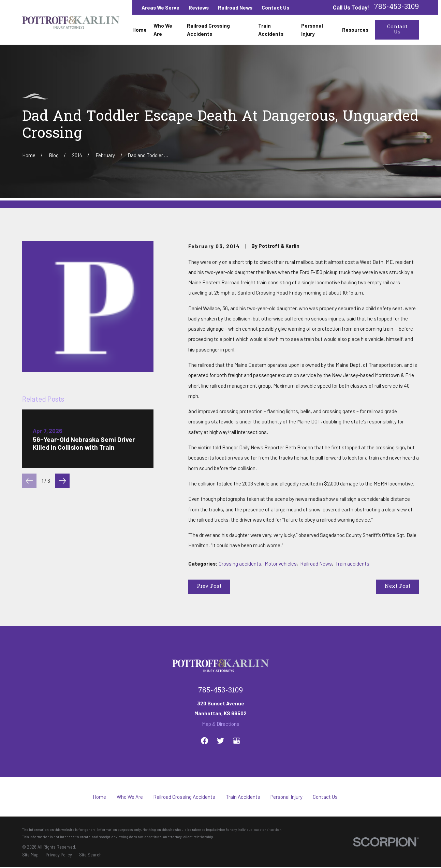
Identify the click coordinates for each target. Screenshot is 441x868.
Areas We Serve (160, 8)
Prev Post (209, 586)
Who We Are (130, 797)
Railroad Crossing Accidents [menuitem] (208, 30)
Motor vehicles (281, 564)
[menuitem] (30, 855)
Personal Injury (286, 797)
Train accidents (352, 564)
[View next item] (62, 481)
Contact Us (275, 8)
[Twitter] (221, 741)
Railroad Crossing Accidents (184, 797)
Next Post (398, 586)
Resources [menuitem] (355, 30)
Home (99, 797)
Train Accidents (243, 797)
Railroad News (235, 8)
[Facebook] (204, 741)
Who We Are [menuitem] (163, 30)
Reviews (199, 8)
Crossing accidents (240, 564)
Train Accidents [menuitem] (271, 30)
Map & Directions (221, 724)
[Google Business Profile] (237, 741)
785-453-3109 (396, 7)
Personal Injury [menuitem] (312, 30)
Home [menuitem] (139, 30)
